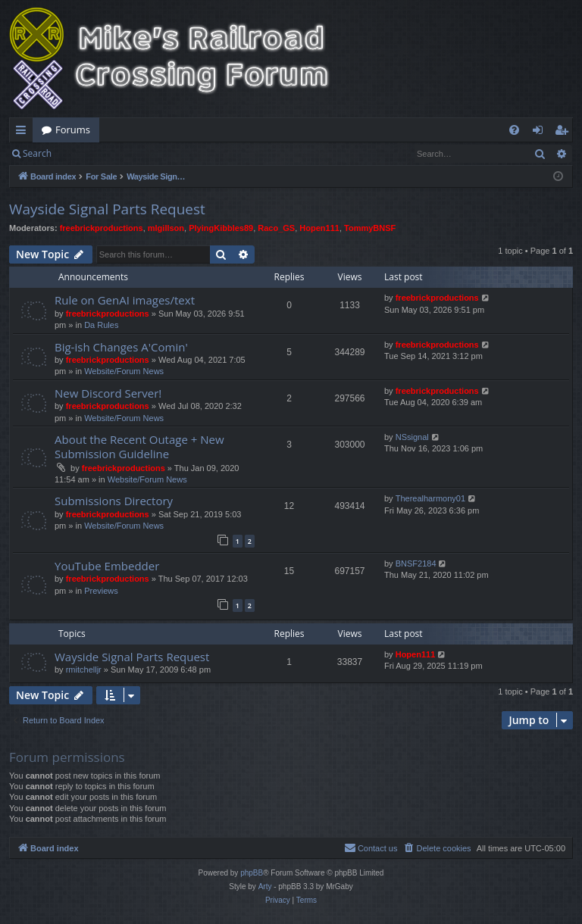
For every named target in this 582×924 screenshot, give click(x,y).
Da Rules (101, 325)
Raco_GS (276, 228)
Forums (73, 130)
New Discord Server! (108, 393)
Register (135, 153)
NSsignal (412, 437)
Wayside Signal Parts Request (107, 209)
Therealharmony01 (430, 498)
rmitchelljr (84, 670)
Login (85, 153)
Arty (265, 887)
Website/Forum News (124, 371)
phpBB (252, 873)
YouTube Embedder (107, 566)
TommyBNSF (370, 228)
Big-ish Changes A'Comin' (121, 347)
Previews (101, 591)
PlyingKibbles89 (221, 228)
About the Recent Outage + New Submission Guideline (139, 446)
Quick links (24, 133)
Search (37, 153)
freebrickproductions (102, 228)
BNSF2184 (416, 563)
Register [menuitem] (565, 133)
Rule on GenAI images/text (125, 300)
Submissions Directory (114, 501)
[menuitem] (514, 130)
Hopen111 (319, 228)
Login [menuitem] (541, 133)
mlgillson (166, 228)
